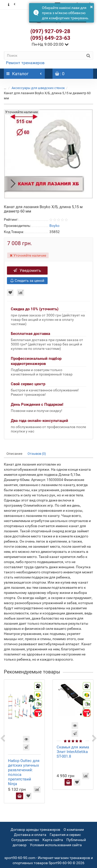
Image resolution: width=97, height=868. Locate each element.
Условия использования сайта (56, 845)
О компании (74, 830)
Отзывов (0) (37, 454)
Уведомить (27, 270)
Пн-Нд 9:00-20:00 (50, 44)
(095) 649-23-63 (50, 38)
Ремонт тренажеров (25, 63)
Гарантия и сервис (65, 835)
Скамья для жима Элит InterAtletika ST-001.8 (73, 752)
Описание (14, 454)
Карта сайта (53, 840)
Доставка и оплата (30, 835)
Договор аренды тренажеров (35, 830)
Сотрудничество (25, 840)
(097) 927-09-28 (50, 31)
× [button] (91, 7)
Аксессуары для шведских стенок (38, 88)
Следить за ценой (27, 281)
